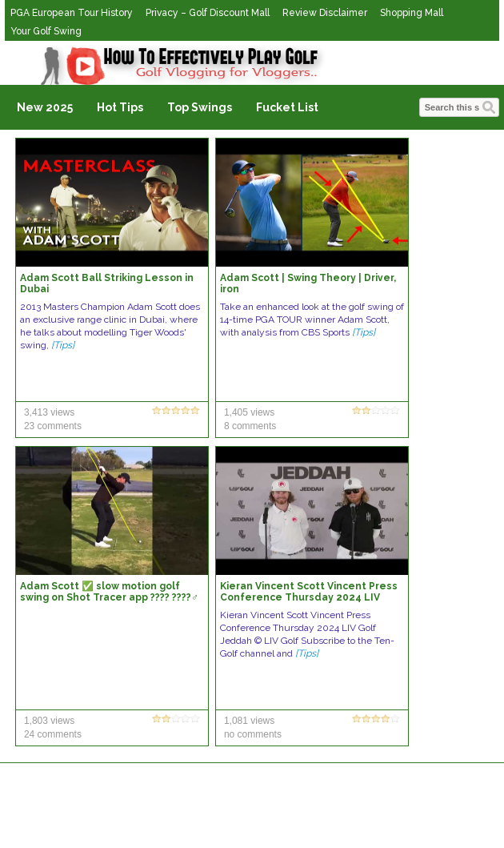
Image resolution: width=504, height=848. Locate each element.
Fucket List (287, 107)
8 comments (250, 426)
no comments (253, 734)
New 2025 (45, 107)
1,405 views (249, 412)
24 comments (53, 734)
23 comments (53, 426)
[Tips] (63, 345)
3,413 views (49, 412)
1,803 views (49, 721)
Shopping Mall (412, 13)
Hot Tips (120, 107)
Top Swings (200, 107)
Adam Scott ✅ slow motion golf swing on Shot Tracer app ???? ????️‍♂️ (109, 592)
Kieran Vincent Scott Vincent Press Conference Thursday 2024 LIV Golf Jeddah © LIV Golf (309, 597)
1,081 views (249, 721)
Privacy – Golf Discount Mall (208, 13)
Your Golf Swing (46, 31)
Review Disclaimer (325, 13)
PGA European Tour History (72, 13)
